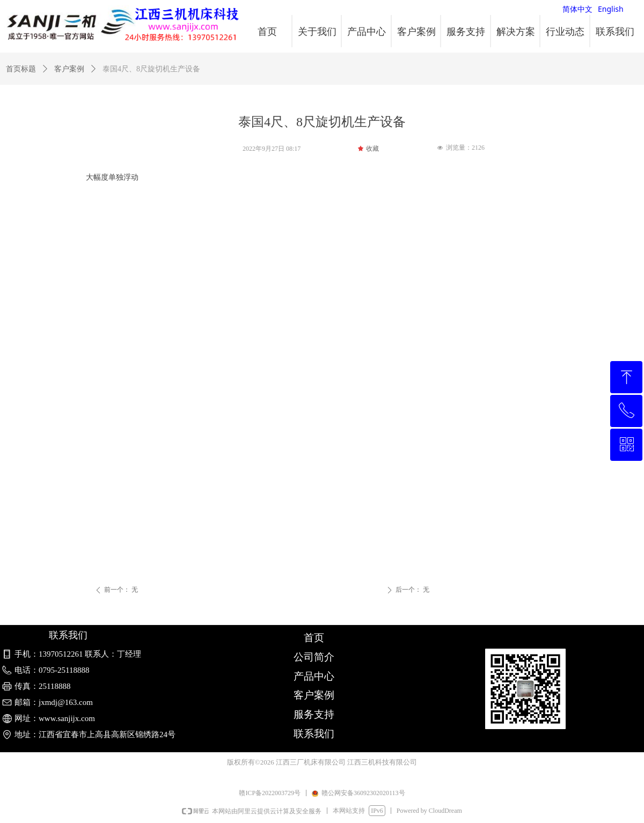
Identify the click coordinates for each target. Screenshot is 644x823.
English (611, 9)
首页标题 (21, 69)
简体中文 (577, 9)
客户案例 (69, 69)
